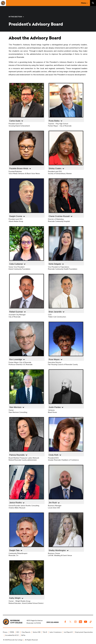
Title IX (45, 632)
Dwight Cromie (27, 198)
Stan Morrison (27, 389)
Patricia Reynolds (27, 437)
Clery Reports (26, 632)
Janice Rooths (27, 484)
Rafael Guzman (27, 293)
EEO (18, 632)
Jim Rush (66, 484)
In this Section (15, 17)
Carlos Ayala (27, 102)
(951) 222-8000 (53, 622)
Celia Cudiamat (27, 246)
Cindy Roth (66, 437)
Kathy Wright (27, 580)
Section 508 (37, 632)
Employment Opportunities (84, 632)
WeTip (23, 635)
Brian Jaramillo (66, 293)
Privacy (5, 632)
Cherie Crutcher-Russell (66, 198)
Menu (84, 3)
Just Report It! (68, 632)
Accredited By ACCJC (12, 635)
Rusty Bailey (66, 102)
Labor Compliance (55, 632)
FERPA (12, 632)
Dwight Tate (27, 532)
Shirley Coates (66, 150)
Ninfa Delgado (66, 246)
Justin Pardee (66, 389)
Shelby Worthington (66, 532)
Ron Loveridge (27, 341)
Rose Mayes (66, 341)
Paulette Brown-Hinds (27, 150)
